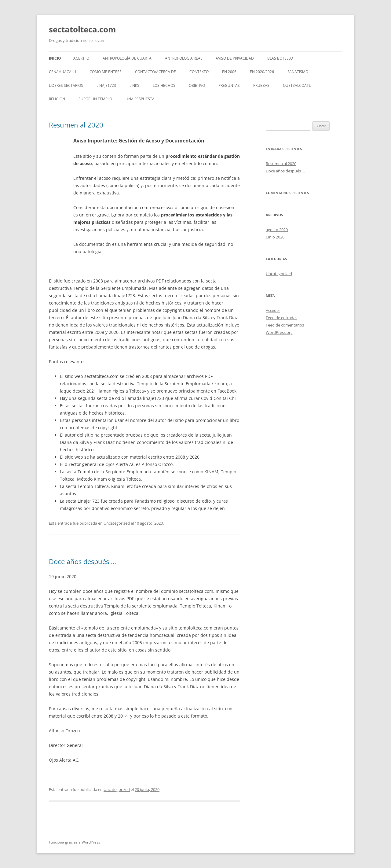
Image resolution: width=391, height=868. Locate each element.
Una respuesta (140, 99)
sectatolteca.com (82, 29)
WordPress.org (279, 332)
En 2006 (229, 72)
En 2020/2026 (262, 72)
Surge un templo (95, 99)
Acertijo (81, 58)
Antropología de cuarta (127, 58)
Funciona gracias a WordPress (75, 842)
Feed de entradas (281, 318)
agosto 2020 (277, 230)
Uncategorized (117, 523)
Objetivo (197, 85)
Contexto (199, 72)
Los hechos (164, 85)
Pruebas (261, 85)
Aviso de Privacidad (235, 58)
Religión (57, 99)
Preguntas (229, 85)
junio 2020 (275, 237)
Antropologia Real (184, 58)
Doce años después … (82, 561)
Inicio (55, 58)
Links (134, 85)
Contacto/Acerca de (155, 72)
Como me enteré (106, 72)
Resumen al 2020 (76, 125)
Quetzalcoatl (297, 85)
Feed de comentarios (285, 325)
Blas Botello (280, 58)
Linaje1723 (106, 85)
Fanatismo (298, 72)
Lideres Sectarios (66, 85)
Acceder (273, 310)
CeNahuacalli (62, 72)
